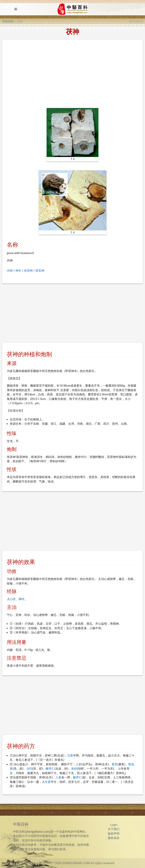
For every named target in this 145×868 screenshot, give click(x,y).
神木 (18, 271)
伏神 (10, 271)
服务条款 (114, 838)
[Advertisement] (72, 75)
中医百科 (8, 21)
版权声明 (114, 834)
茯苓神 (40, 271)
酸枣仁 (50, 769)
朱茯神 (28, 271)
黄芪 (115, 764)
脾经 (21, 599)
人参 (79, 764)
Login (114, 825)
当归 (29, 769)
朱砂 (74, 769)
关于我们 (114, 829)
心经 (13, 599)
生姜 (48, 782)
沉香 (70, 756)
